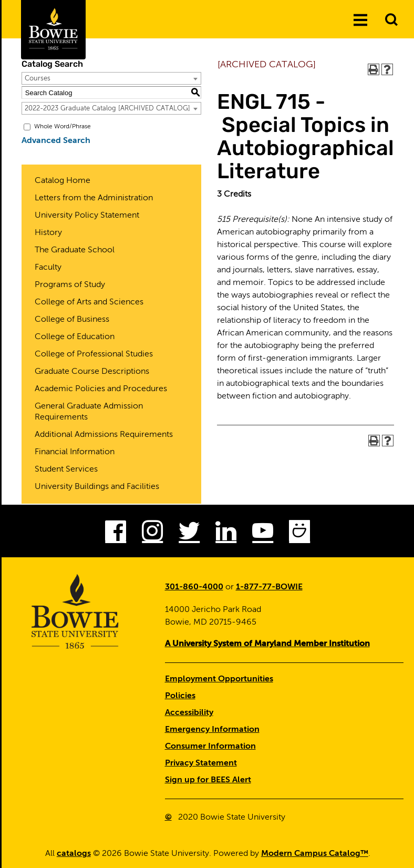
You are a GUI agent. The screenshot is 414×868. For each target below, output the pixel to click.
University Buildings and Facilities (97, 487)
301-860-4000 (194, 587)
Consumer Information (210, 747)
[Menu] (360, 21)
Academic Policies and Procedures (101, 389)
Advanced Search (56, 141)
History (48, 233)
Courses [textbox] (38, 79)
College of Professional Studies (94, 354)
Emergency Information (212, 730)
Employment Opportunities (219, 679)
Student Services (66, 469)
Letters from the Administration (94, 198)
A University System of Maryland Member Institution (267, 644)
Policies (180, 696)
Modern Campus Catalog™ (315, 854)
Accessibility (189, 713)
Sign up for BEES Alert (208, 780)
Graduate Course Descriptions (92, 372)
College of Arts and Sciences (89, 302)
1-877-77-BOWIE (269, 587)
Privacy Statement (201, 763)
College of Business (72, 320)
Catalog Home (63, 181)
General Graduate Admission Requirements (89, 412)
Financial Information (75, 452)
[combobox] (111, 78)
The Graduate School (75, 250)
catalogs (74, 854)
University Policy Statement (87, 216)
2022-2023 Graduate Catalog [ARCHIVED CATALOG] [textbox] (107, 109)
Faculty (48, 268)
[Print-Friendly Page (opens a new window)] (374, 69)
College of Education (75, 337)
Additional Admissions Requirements (104, 435)
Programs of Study (70, 285)
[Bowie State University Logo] (53, 30)
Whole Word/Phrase (63, 127)
